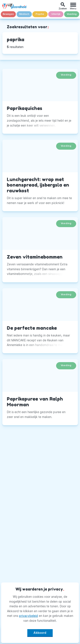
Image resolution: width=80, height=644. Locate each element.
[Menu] (73, 6)
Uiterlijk (56, 14)
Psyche (40, 14)
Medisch (24, 14)
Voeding (72, 14)
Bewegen (8, 14)
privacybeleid (28, 616)
